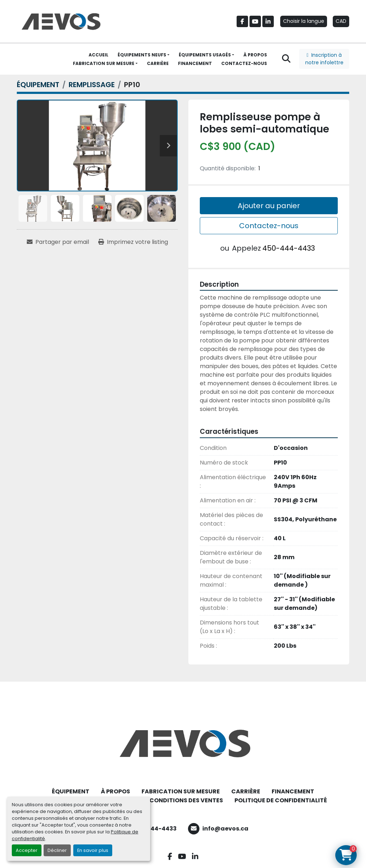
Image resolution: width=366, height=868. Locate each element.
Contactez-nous (269, 226)
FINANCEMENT (195, 63)
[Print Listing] (133, 242)
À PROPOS (255, 55)
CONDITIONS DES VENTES (186, 800)
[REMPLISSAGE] (92, 85)
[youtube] (255, 21)
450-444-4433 (289, 248)
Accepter (27, 850)
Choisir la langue (304, 21)
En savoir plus (93, 850)
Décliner (57, 850)
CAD (341, 21)
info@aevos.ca (225, 829)
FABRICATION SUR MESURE (104, 63)
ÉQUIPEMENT (71, 791)
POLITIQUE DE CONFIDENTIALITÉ (281, 800)
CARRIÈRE (158, 63)
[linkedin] (268, 21)
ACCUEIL (98, 55)
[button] (144, 55)
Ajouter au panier (269, 206)
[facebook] (242, 21)
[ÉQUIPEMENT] (38, 85)
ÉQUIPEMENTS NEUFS (142, 55)
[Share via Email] (58, 242)
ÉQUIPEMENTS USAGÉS (205, 55)
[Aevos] (183, 743)
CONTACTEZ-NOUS (244, 63)
